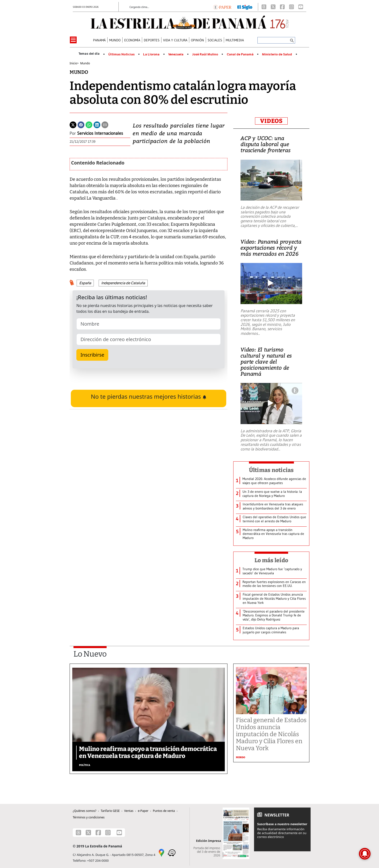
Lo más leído (271, 560)
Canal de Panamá (240, 54)
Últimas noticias (271, 470)
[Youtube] (301, 7)
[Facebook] (282, 7)
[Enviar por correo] (105, 124)
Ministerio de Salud (277, 54)
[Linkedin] (97, 124)
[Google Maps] (161, 852)
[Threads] (264, 7)
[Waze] (172, 852)
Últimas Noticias (121, 54)
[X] (273, 7)
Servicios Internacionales (100, 133)
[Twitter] (73, 124)
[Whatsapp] (89, 124)
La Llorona (151, 54)
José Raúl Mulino (205, 54)
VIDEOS (271, 121)
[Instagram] (292, 7)
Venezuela (176, 54)
